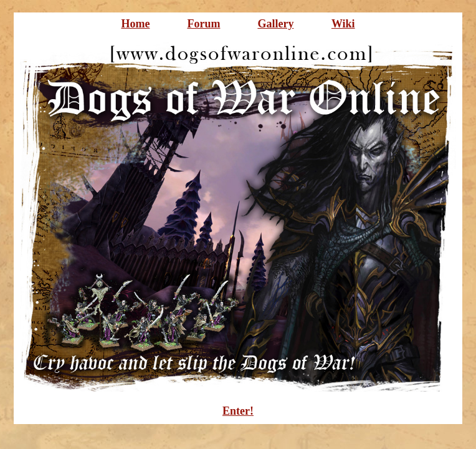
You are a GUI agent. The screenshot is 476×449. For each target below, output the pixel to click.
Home (135, 24)
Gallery (275, 24)
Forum (203, 24)
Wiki (343, 24)
